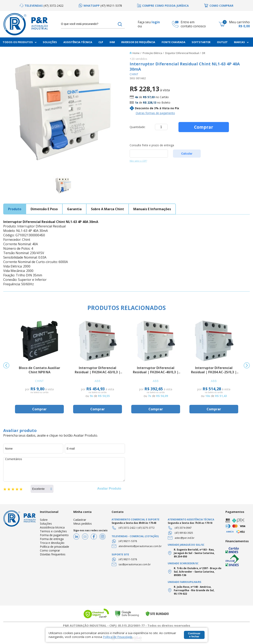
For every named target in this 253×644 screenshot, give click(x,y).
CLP (101, 42)
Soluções (50, 42)
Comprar (204, 127)
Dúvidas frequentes (53, 554)
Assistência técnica (52, 527)
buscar (120, 24)
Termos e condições (53, 531)
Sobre (44, 520)
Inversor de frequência (138, 42)
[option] (42, 6)
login (156, 22)
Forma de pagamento (54, 535)
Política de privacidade (54, 547)
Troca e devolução (52, 543)
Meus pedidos (83, 524)
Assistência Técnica (78, 42)
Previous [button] (6, 365)
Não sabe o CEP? (138, 161)
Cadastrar (80, 520)
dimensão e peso (44, 209)
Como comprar (50, 550)
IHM (112, 42)
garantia (74, 209)
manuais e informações (152, 209)
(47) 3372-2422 (127, 528)
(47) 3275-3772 (146, 528)
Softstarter (201, 42)
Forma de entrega (52, 539)
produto (15, 209)
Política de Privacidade (118, 637)
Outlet (222, 42)
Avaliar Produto (109, 489)
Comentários (64, 469)
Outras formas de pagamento (155, 113)
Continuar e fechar (194, 635)
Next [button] (247, 365)
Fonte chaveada (173, 42)
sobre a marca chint (107, 209)
